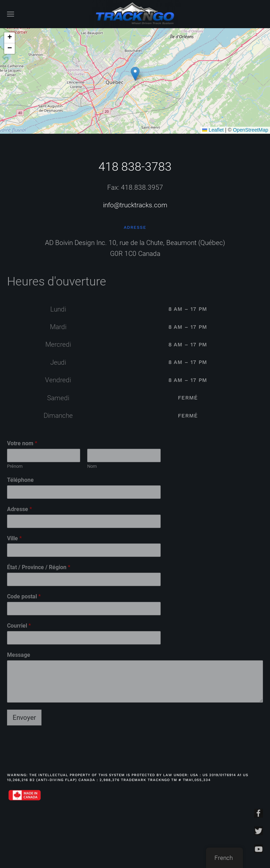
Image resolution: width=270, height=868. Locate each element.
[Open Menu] (11, 14)
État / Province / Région (39, 567)
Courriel (19, 626)
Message (19, 655)
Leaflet (213, 130)
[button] (135, 74)
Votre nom (22, 443)
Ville (14, 538)
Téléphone (20, 480)
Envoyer (24, 718)
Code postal (24, 596)
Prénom (15, 466)
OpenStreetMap (250, 130)
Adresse (20, 509)
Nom (92, 466)
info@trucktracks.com (135, 205)
